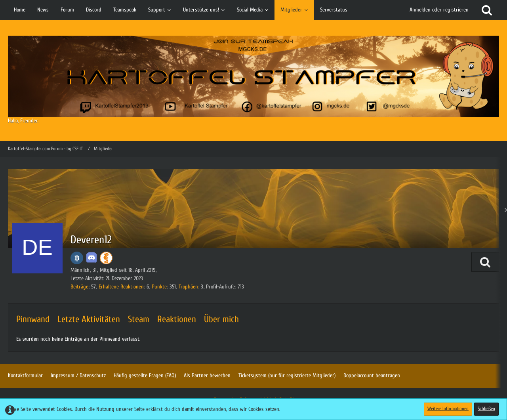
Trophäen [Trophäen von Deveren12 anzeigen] (188, 287)
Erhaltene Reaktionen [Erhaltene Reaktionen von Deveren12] (121, 287)
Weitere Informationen (448, 409)
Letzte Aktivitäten (89, 319)
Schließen (486, 409)
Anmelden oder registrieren (439, 10)
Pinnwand (33, 319)
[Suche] (487, 10)
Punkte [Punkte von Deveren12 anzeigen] (159, 287)
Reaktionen (177, 319)
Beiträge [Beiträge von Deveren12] (79, 287)
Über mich (221, 319)
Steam (139, 319)
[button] (485, 262)
